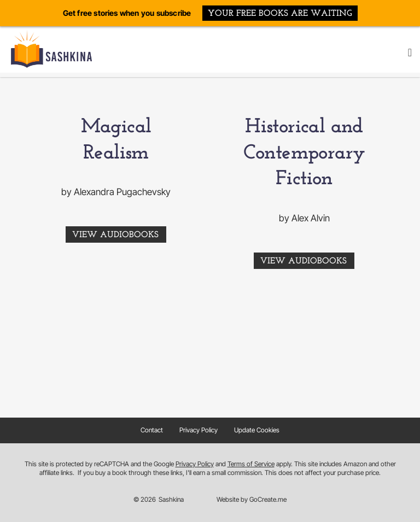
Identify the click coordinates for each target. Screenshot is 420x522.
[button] (410, 52)
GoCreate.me (268, 499)
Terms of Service (251, 464)
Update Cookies (257, 430)
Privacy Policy (199, 430)
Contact (152, 430)
